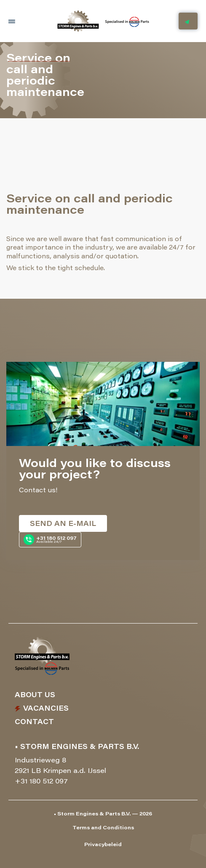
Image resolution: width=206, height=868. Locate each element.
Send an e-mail (63, 524)
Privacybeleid (103, 845)
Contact (34, 722)
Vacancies (46, 709)
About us (35, 695)
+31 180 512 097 (41, 782)
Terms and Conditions (103, 828)
